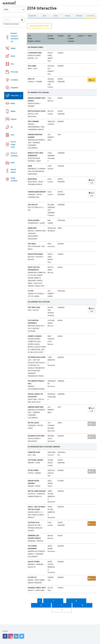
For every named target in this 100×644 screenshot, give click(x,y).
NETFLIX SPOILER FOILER (37, 111)
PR (12, 127)
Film (12, 64)
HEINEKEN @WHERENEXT (37, 192)
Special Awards (13, 171)
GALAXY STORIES (34, 562)
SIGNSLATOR (32, 228)
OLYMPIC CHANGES (35, 336)
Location (61, 36)
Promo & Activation (14, 154)
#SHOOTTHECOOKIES (35, 254)
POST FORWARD (33, 122)
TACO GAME (32, 66)
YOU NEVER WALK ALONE (37, 357)
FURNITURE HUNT (34, 452)
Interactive (15, 96)
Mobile (13, 111)
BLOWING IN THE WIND (36, 436)
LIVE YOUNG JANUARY (35, 460)
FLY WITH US (32, 577)
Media (13, 103)
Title (29, 36)
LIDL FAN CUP (33, 205)
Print (12, 135)
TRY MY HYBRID (33, 470)
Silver (56, 16)
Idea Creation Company (71, 39)
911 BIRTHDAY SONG (35, 53)
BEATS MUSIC (32, 179)
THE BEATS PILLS (34, 523)
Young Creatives (14, 179)
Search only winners (11, 24)
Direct (13, 56)
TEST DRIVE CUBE (34, 307)
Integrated (14, 88)
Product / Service (34, 41)
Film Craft (14, 72)
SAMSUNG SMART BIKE (36, 407)
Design (13, 48)
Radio (13, 163)
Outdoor (14, 119)
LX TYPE (31, 291)
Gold (44, 16)
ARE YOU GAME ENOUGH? (37, 491)
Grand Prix (33, 16)
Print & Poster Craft (13, 145)
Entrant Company (51, 37)
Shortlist (79, 16)
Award (90, 36)
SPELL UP (31, 79)
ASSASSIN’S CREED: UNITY (37, 588)
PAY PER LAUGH (33, 423)
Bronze (68, 16)
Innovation (14, 80)
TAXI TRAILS (32, 244)
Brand (30, 39)
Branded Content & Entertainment (15, 37)
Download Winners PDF (39, 26)
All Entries (91, 16)
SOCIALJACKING (33, 220)
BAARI (30, 166)
